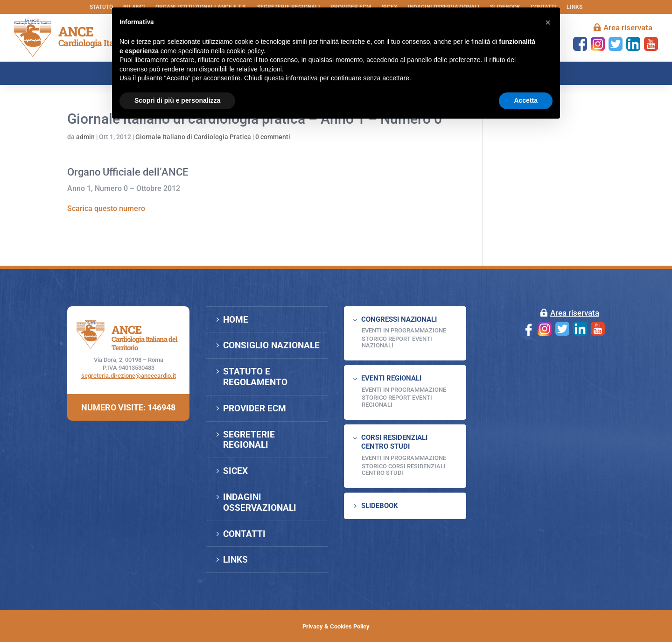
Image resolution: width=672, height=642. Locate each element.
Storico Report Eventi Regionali (397, 401)
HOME (236, 320)
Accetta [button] (526, 100)
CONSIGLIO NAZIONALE (271, 345)
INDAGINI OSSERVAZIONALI (260, 502)
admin (85, 137)
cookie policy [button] (245, 51)
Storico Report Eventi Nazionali (397, 342)
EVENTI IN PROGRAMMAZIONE (404, 330)
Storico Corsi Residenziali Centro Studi (404, 469)
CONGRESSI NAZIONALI (399, 319)
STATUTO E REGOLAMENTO (255, 377)
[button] (548, 22)
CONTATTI (244, 534)
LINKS (574, 7)
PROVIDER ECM (255, 408)
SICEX (235, 471)
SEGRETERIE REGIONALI (249, 440)
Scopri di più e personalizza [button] (177, 100)
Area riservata (628, 28)
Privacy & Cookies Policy (336, 626)
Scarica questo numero (106, 208)
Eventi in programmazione (404, 458)
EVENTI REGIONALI (391, 378)
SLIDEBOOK (380, 506)
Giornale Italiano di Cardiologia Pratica (193, 137)
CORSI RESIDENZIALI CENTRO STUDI (394, 442)
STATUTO (101, 7)
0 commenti (273, 137)
